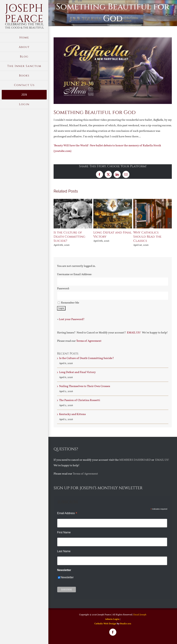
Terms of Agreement (89, 341)
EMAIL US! (134, 333)
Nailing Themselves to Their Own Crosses (85, 386)
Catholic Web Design (105, 624)
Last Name (64, 551)
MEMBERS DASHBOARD (135, 460)
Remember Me (70, 303)
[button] (56, 223)
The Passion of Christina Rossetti (80, 400)
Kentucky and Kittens (72, 414)
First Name (64, 532)
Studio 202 (126, 624)
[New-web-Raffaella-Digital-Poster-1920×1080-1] (113, 71)
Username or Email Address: (74, 274)
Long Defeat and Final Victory (113, 235)
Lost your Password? (72, 319)
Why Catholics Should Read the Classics (147, 237)
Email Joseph (140, 615)
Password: (63, 289)
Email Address (67, 513)
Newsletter (67, 577)
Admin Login (112, 619)
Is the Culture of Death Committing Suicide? (69, 237)
